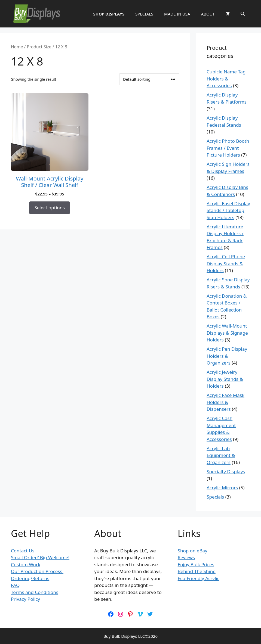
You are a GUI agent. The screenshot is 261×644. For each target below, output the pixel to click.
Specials (215, 497)
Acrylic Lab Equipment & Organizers (221, 455)
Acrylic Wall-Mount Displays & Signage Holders (227, 333)
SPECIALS (144, 14)
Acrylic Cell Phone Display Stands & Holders (226, 263)
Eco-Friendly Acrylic (199, 578)
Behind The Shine (197, 571)
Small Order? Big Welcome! (40, 557)
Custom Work (26, 564)
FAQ (15, 585)
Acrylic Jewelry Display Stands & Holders (225, 379)
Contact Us (23, 551)
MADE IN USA (177, 14)
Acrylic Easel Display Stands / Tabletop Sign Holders (228, 210)
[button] (243, 14)
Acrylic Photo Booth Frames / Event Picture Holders (228, 148)
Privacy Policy (25, 599)
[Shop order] (149, 79)
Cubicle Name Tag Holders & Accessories (226, 79)
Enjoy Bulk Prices (196, 564)
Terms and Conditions (35, 592)
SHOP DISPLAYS (109, 14)
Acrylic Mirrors (222, 488)
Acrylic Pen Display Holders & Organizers (227, 356)
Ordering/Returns (30, 578)
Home (17, 47)
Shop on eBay (193, 551)
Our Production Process (37, 571)
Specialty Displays (226, 472)
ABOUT (208, 14)
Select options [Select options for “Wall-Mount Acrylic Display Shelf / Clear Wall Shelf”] (50, 208)
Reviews (186, 557)
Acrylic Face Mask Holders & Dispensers (225, 402)
